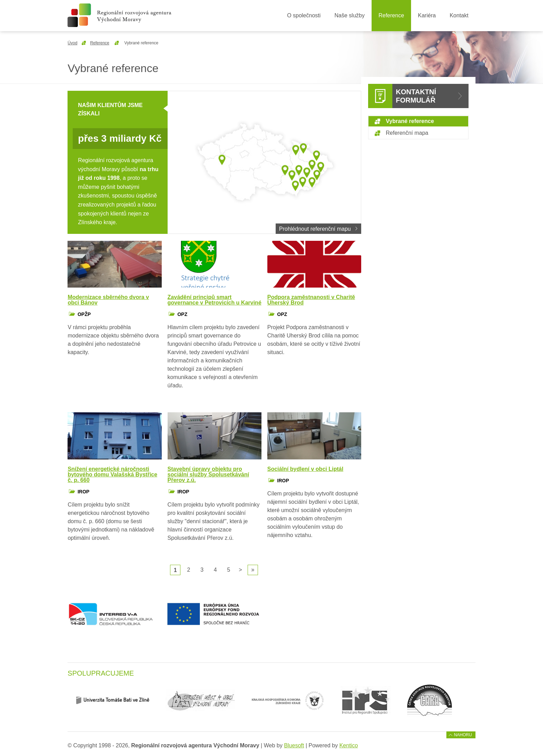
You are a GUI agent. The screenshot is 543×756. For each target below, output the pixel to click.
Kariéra (427, 15)
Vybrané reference (410, 121)
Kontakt (459, 15)
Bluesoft (294, 745)
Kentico (349, 745)
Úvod (72, 43)
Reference (391, 15)
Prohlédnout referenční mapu (315, 229)
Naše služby (350, 15)
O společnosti (304, 15)
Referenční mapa (407, 133)
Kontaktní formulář (416, 96)
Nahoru (463, 735)
